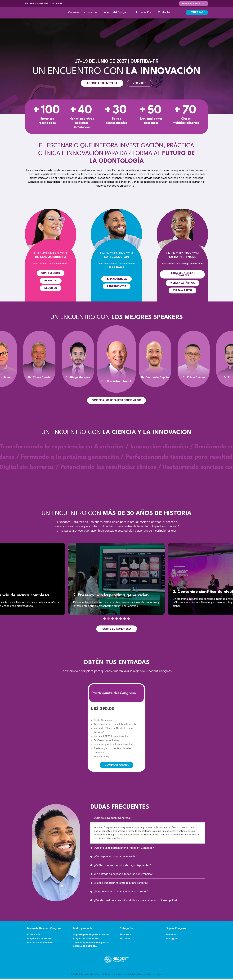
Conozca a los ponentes (83, 12)
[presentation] (105, 620)
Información (144, 12)
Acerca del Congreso (117, 12)
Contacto (164, 12)
